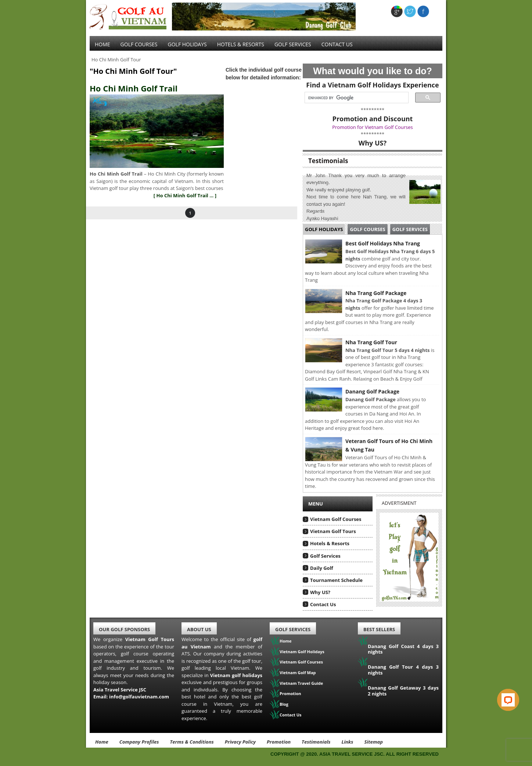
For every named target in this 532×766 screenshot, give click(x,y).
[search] (354, 98)
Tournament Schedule (336, 580)
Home (103, 44)
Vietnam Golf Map (298, 673)
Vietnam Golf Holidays (302, 652)
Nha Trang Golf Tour (371, 342)
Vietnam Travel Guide (301, 683)
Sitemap (373, 742)
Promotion (290, 693)
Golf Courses (139, 44)
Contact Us (337, 44)
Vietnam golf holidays (236, 675)
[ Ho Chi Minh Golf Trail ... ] (185, 195)
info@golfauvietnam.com (139, 697)
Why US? (320, 592)
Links (347, 742)
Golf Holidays (187, 44)
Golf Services (410, 229)
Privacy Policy (240, 742)
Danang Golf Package (372, 391)
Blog (284, 704)
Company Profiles (139, 742)
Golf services (293, 44)
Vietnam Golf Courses (336, 519)
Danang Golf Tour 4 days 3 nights (403, 670)
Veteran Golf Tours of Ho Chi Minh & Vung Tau (389, 445)
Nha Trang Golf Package (376, 293)
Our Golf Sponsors (124, 629)
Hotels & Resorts (241, 44)
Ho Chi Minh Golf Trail (134, 88)
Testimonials (316, 742)
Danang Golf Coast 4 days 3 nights (403, 649)
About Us (199, 629)
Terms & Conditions (192, 742)
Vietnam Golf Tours (333, 531)
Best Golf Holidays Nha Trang (383, 243)
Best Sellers (379, 629)
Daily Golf (322, 568)
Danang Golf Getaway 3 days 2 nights (403, 691)
